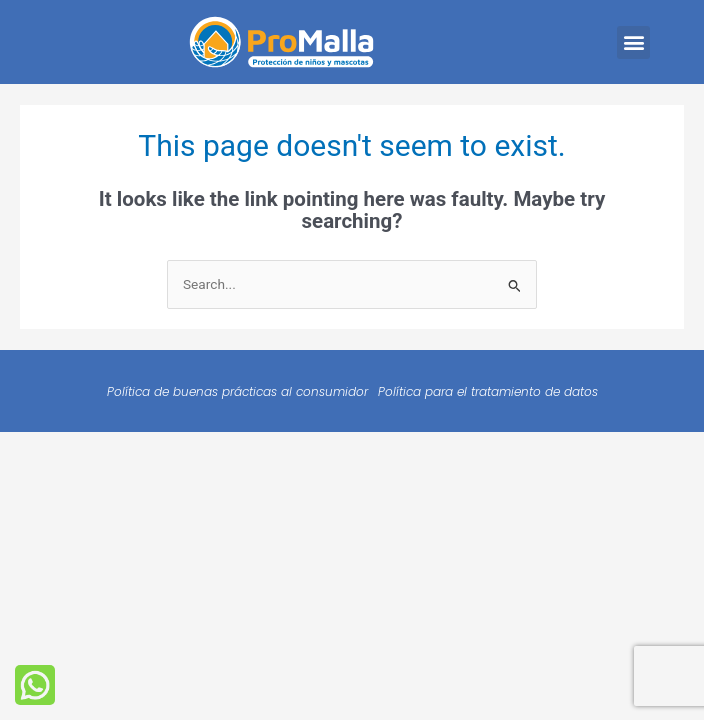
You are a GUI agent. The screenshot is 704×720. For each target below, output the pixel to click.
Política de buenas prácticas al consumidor (237, 391)
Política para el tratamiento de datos (488, 391)
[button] (633, 42)
